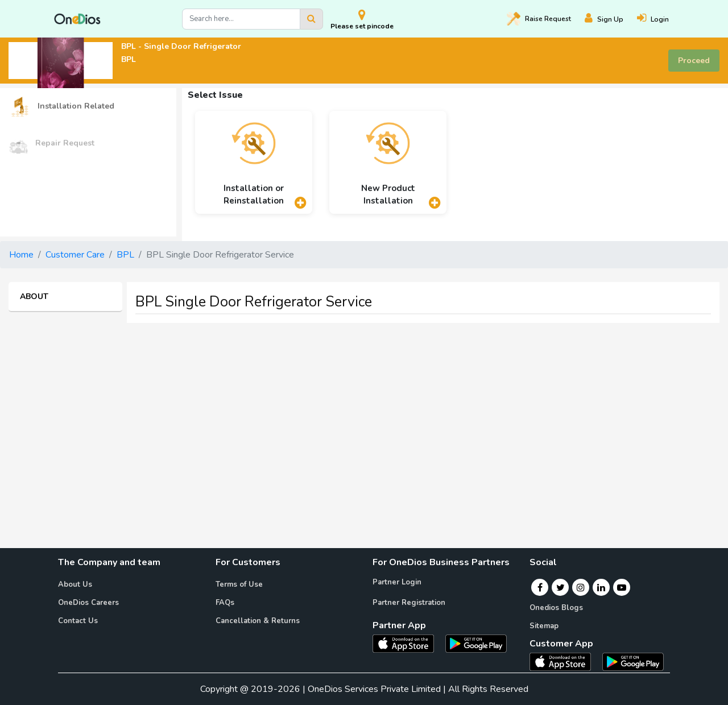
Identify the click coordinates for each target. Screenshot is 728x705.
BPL (125, 255)
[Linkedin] (601, 587)
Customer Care (75, 255)
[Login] (660, 19)
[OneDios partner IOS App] (408, 643)
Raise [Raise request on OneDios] (539, 19)
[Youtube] (622, 587)
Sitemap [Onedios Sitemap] (544, 626)
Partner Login (397, 582)
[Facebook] (540, 587)
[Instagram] (581, 587)
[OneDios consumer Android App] (633, 661)
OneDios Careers (88, 603)
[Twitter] (561, 587)
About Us (75, 584)
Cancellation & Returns (258, 621)
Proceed (694, 61)
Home (21, 255)
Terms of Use (239, 584)
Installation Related (61, 107)
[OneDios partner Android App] (476, 643)
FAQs (225, 603)
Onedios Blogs (556, 608)
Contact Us (78, 621)
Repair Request (51, 144)
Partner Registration (409, 603)
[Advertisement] (364, 412)
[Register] (611, 19)
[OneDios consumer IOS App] (565, 661)
